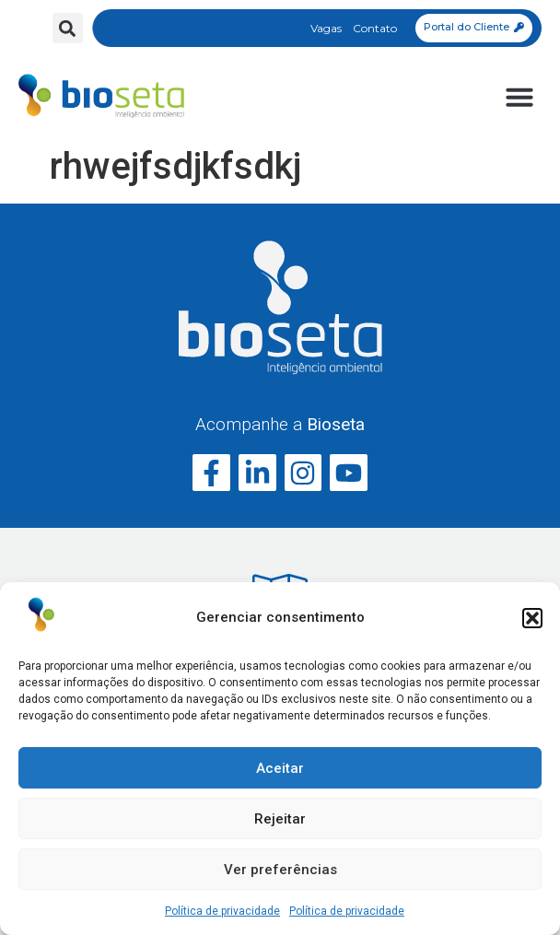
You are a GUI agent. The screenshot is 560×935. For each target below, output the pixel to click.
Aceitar (280, 768)
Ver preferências (280, 870)
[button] (532, 618)
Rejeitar (280, 819)
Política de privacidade (222, 911)
